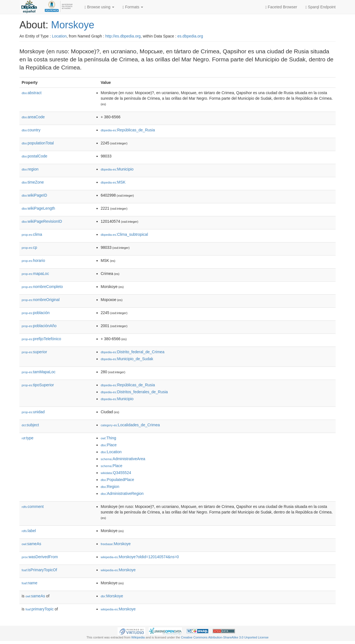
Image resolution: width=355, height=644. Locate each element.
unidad (33, 412)
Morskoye (73, 25)
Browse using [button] (99, 7)
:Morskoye (116, 544)
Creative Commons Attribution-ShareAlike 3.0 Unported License (225, 637)
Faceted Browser (281, 7)
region (30, 169)
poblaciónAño (39, 326)
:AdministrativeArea (123, 459)
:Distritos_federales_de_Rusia (134, 392)
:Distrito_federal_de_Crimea (133, 352)
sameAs (31, 544)
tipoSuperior (38, 385)
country (31, 130)
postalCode (35, 156)
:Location (111, 452)
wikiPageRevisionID (42, 221)
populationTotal (38, 143)
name (30, 583)
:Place (109, 445)
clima (32, 234)
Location (59, 36)
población (36, 313)
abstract (32, 93)
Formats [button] (133, 7)
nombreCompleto (42, 287)
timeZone (33, 182)
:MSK (113, 182)
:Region (110, 487)
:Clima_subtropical (124, 234)
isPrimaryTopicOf (39, 570)
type (28, 438)
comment (33, 507)
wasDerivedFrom (40, 557)
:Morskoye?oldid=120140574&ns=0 (140, 557)
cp (29, 247)
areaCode (33, 117)
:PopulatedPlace (117, 480)
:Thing (108, 438)
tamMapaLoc (39, 372)
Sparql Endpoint (320, 7)
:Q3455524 (116, 473)
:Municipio (117, 169)
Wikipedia (138, 637)
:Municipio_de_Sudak (127, 359)
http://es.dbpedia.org (123, 36)
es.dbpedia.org (190, 36)
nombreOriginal (41, 300)
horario (33, 260)
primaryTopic (40, 609)
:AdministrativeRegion (122, 493)
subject (30, 425)
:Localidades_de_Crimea (130, 425)
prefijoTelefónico (41, 339)
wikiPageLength (38, 208)
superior (34, 352)
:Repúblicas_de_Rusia (128, 130)
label (29, 531)
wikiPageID (34, 195)
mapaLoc (35, 274)
